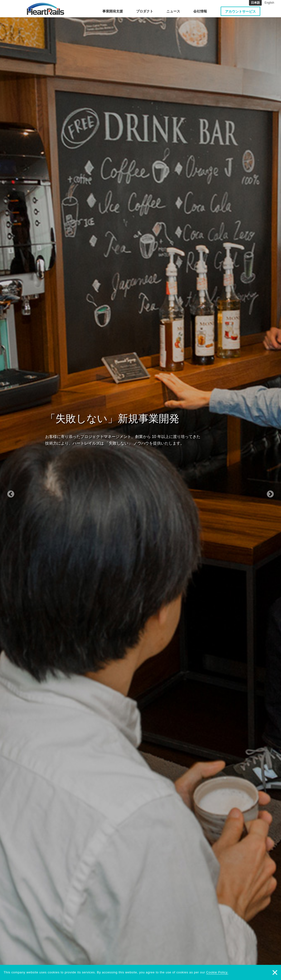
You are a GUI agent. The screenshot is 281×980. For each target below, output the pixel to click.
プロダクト (145, 11)
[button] (21, 490)
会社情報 (200, 11)
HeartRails (46, 9)
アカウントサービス (240, 11)
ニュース (173, 11)
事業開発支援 (113, 11)
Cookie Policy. (217, 972)
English (269, 3)
